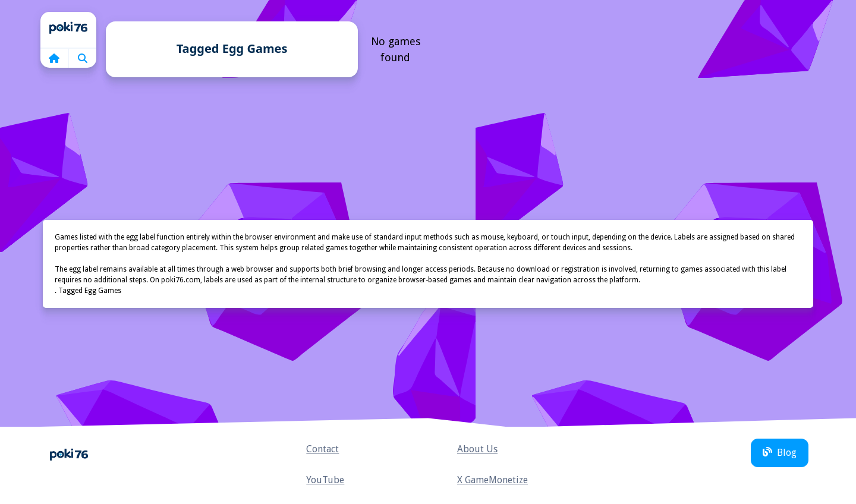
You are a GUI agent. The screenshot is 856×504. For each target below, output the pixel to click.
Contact (322, 449)
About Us (477, 449)
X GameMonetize (492, 480)
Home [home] (68, 30)
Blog (780, 453)
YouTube (325, 480)
